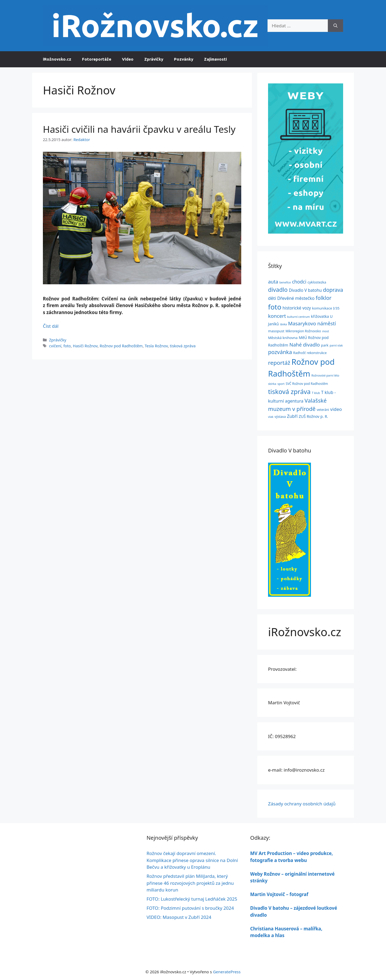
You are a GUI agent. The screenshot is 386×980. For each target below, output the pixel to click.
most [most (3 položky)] (326, 331)
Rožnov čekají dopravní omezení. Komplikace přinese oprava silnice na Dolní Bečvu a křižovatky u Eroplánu (192, 860)
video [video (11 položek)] (336, 409)
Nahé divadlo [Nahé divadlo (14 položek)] (305, 345)
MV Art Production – (273, 853)
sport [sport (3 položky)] (281, 384)
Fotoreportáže (97, 59)
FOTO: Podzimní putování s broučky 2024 (190, 908)
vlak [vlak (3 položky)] (271, 417)
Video (128, 59)
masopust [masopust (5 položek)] (276, 331)
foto (67, 346)
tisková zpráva (183, 346)
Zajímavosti (215, 59)
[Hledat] (335, 26)
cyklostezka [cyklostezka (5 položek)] (317, 282)
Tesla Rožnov (156, 346)
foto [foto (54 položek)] (275, 307)
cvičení (55, 346)
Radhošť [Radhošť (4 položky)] (299, 353)
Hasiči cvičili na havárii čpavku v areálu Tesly (139, 129)
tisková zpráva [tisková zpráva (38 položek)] (289, 391)
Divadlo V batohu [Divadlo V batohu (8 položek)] (305, 290)
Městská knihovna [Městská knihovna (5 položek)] (283, 338)
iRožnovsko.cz (57, 59)
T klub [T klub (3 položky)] (316, 393)
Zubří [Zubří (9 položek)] (292, 416)
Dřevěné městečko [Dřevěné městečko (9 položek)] (296, 298)
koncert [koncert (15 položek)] (277, 316)
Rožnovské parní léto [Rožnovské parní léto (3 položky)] (325, 375)
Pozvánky (184, 59)
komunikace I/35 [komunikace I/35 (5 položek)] (326, 308)
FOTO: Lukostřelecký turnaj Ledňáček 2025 (192, 899)
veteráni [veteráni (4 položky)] (323, 410)
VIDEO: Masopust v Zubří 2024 (179, 917)
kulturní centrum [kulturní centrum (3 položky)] (298, 317)
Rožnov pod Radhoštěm (121, 346)
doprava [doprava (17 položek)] (333, 290)
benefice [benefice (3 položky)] (285, 282)
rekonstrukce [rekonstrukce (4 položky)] (317, 353)
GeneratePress (227, 972)
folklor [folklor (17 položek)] (324, 298)
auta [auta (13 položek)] (273, 282)
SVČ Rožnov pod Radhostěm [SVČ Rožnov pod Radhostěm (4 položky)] (307, 384)
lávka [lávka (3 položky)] (284, 324)
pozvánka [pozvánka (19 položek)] (280, 352)
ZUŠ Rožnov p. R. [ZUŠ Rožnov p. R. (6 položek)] (313, 416)
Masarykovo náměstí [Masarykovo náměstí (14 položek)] (312, 323)
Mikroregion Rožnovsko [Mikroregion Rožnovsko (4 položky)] (303, 331)
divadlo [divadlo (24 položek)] (278, 290)
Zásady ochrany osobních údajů (302, 804)
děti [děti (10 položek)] (272, 298)
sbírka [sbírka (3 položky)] (272, 384)
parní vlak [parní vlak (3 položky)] (336, 345)
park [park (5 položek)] (325, 345)
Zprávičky (154, 59)
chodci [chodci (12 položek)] (299, 282)
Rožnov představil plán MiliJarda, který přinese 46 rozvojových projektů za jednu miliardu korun (190, 883)
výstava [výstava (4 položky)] (280, 417)
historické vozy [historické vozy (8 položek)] (297, 308)
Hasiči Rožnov (85, 346)
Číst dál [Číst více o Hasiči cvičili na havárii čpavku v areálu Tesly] (51, 326)
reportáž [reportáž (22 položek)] (279, 363)
